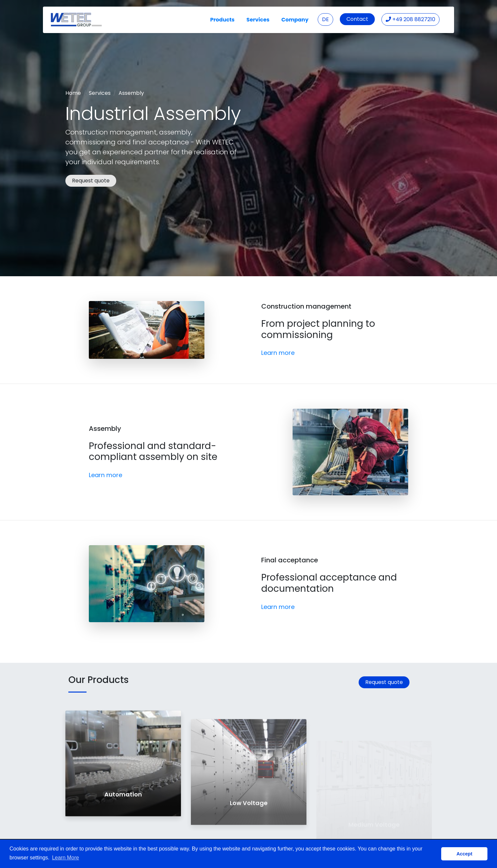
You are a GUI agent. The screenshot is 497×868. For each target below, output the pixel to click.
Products (223, 20)
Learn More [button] (65, 858)
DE (325, 19)
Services (258, 20)
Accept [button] (464, 854)
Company (295, 20)
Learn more (278, 353)
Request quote (91, 181)
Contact (357, 19)
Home (73, 93)
